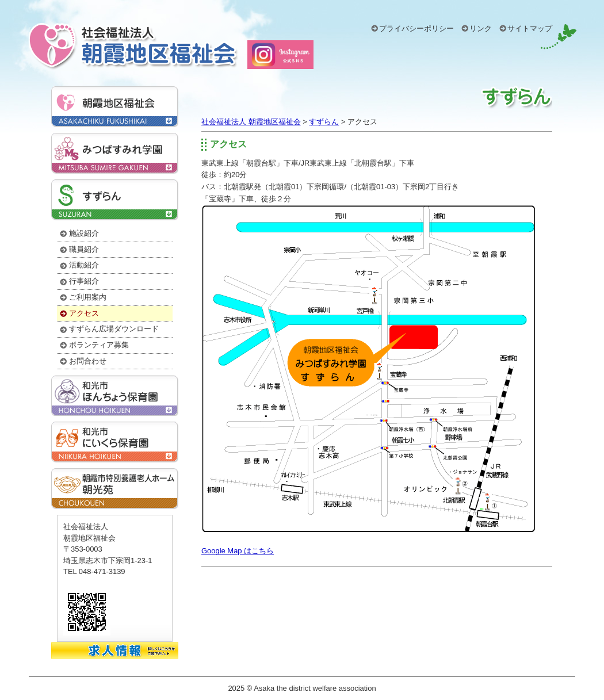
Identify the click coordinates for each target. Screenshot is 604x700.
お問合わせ (88, 361)
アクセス (230, 144)
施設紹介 (84, 233)
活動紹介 (84, 265)
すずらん (324, 122)
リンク (481, 28)
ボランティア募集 (99, 345)
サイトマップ (530, 28)
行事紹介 (84, 281)
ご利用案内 (88, 297)
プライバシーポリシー (416, 28)
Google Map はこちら (238, 551)
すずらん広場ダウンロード (114, 329)
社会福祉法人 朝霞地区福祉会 (251, 122)
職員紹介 (84, 249)
